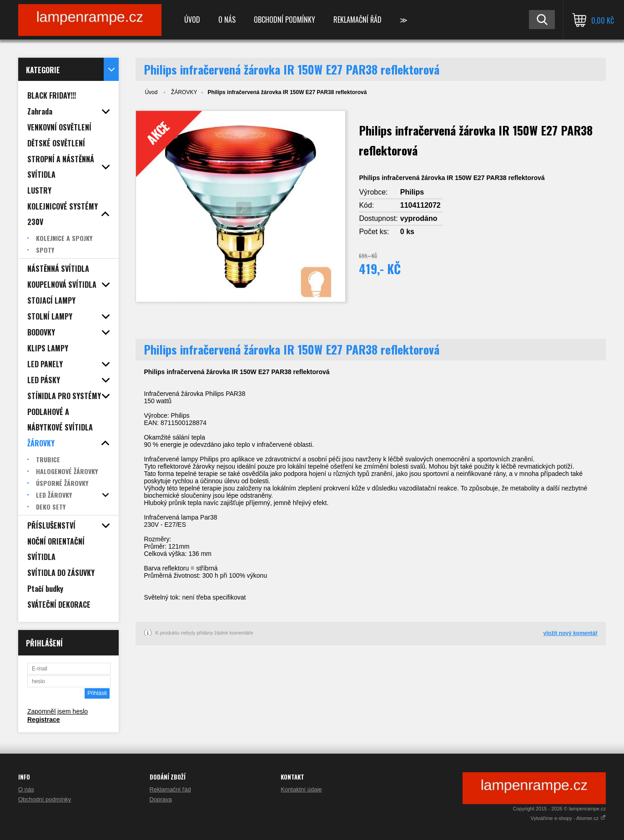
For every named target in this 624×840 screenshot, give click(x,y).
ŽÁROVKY (184, 92)
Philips (412, 192)
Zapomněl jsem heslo (58, 711)
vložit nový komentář (571, 633)
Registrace (44, 720)
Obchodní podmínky (284, 20)
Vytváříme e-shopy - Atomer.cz (568, 818)
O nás (227, 20)
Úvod (192, 20)
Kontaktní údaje (301, 789)
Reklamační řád (357, 20)
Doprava (161, 799)
